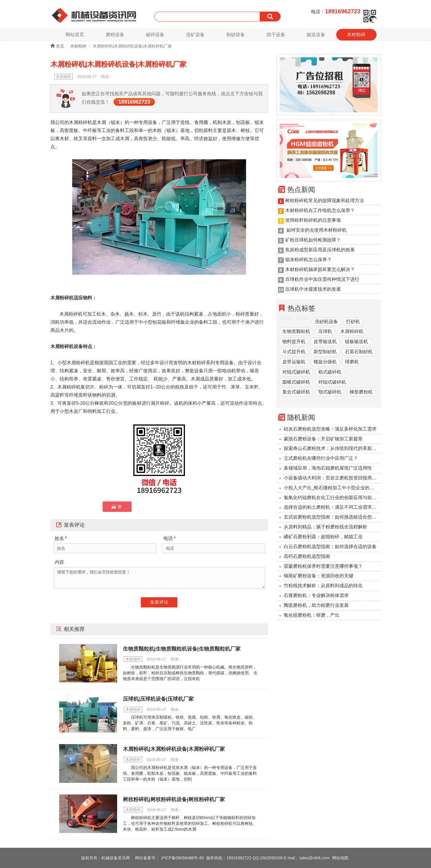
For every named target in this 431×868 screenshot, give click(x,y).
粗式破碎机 (330, 372)
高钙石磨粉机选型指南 (307, 556)
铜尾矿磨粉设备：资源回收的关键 (319, 576)
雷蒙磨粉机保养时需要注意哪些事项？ (323, 566)
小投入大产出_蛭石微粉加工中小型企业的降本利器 (332, 488)
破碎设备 (155, 35)
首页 (57, 46)
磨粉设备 (115, 35)
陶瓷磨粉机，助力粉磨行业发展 (316, 605)
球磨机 (352, 362)
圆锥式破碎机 (296, 382)
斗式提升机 (294, 352)
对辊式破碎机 (296, 372)
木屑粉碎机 (352, 332)
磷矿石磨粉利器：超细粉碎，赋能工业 (323, 537)
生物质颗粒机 (296, 332)
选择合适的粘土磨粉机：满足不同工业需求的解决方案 (332, 507)
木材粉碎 (356, 35)
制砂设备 (236, 35)
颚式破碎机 (330, 392)
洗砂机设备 (326, 322)
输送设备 (316, 35)
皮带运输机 (294, 362)
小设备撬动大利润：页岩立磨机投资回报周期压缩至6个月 (332, 478)
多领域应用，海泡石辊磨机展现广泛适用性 (328, 468)
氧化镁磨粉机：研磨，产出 (312, 615)
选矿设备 (195, 35)
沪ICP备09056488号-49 (182, 858)
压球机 (325, 332)
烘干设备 (276, 35)
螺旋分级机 (325, 362)
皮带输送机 (325, 342)
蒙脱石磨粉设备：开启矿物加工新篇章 (323, 439)
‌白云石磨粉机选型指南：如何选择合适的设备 (330, 546)
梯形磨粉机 (361, 392)
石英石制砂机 (359, 352)
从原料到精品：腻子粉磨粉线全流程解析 (325, 527)
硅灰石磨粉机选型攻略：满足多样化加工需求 (330, 429)
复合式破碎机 (296, 392)
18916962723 (134, 102)
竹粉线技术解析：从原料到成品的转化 (323, 586)
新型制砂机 (325, 352)
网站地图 (340, 858)
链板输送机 (357, 342)
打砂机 (353, 322)
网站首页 (75, 35)
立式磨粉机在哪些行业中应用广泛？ (321, 458)
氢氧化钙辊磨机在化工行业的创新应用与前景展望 (332, 498)
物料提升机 (294, 342)
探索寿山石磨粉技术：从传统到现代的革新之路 (332, 449)
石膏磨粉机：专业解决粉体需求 (316, 595)
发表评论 (159, 602)
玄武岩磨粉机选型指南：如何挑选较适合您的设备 (332, 517)
